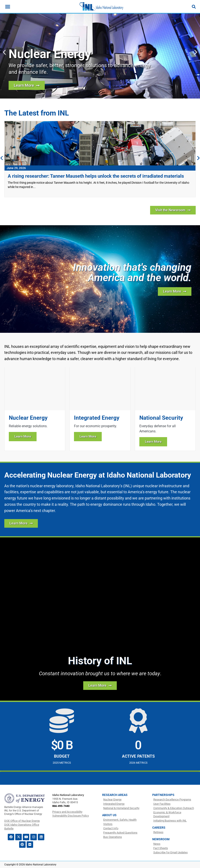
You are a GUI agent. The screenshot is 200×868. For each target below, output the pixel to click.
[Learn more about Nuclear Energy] (35, 409)
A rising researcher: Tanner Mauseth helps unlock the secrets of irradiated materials (96, 176)
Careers (159, 828)
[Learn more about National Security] (165, 409)
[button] (4, 52)
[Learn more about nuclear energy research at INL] (27, 85)
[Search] (194, 7)
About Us (109, 815)
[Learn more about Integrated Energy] (100, 409)
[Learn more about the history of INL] (100, 686)
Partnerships (163, 795)
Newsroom (161, 839)
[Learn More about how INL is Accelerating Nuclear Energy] (21, 523)
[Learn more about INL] (175, 291)
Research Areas (115, 795)
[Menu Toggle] (8, 7)
